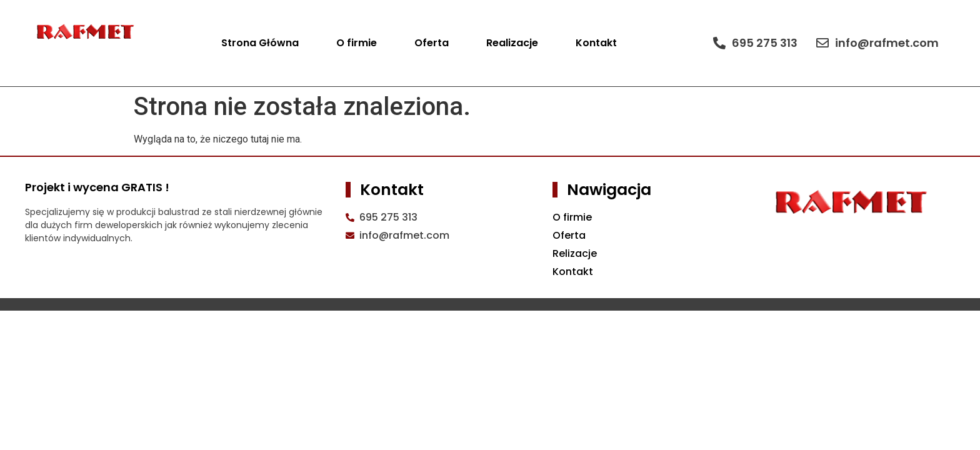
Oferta (432, 43)
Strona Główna (260, 43)
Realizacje (512, 43)
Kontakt (596, 43)
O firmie (357, 43)
